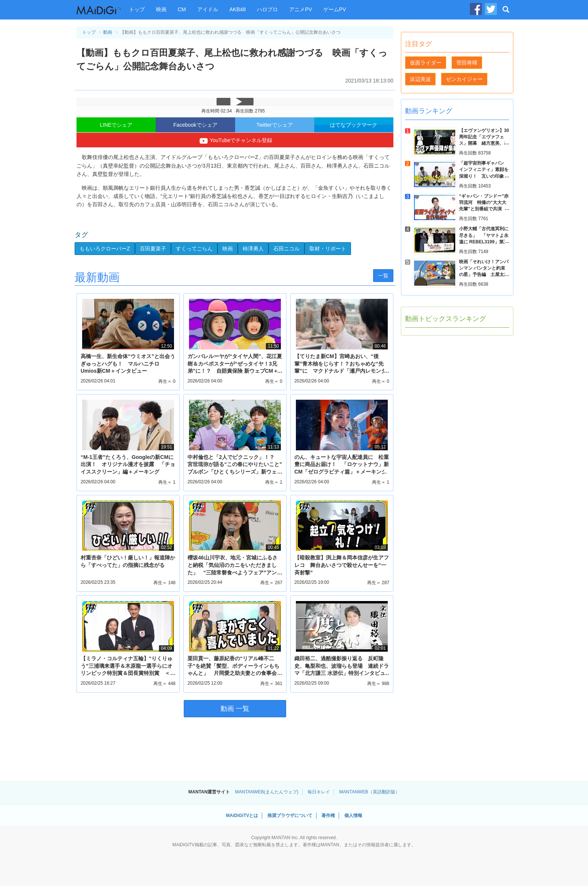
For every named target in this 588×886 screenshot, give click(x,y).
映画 (161, 9)
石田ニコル (286, 249)
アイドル (208, 9)
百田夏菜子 (153, 249)
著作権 (328, 816)
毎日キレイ (319, 792)
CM (182, 9)
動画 (108, 32)
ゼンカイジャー (464, 79)
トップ (137, 9)
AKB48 (238, 9)
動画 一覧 (235, 709)
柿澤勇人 (253, 249)
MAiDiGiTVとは (242, 816)
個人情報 (353, 816)
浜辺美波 (420, 79)
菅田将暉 (467, 63)
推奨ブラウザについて (290, 816)
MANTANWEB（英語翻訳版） (370, 792)
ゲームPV (335, 9)
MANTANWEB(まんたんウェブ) (267, 792)
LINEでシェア (116, 125)
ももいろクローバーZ (105, 249)
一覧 (383, 276)
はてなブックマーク (354, 125)
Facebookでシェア (195, 125)
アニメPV (301, 9)
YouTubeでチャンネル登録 (235, 141)
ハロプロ (267, 9)
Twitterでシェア (275, 125)
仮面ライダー (426, 63)
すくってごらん (194, 249)
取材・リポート (328, 249)
